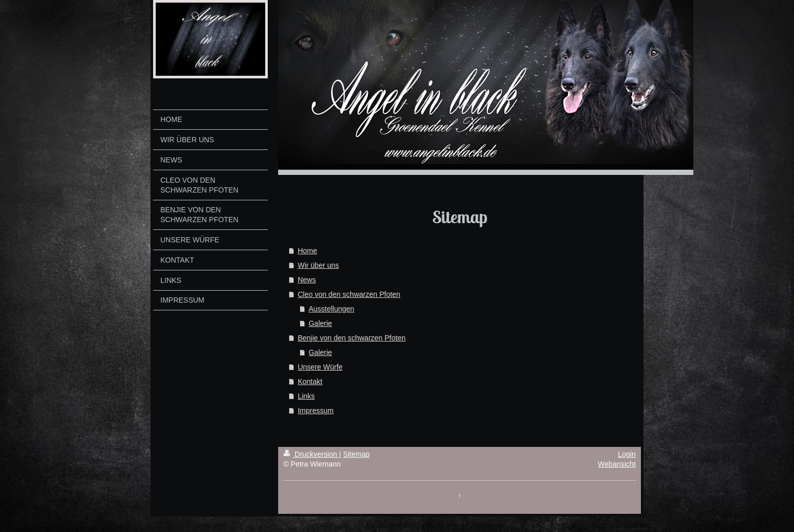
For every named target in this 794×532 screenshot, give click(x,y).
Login (627, 454)
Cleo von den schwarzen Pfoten (349, 294)
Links (306, 396)
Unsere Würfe (320, 367)
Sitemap (356, 454)
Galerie (320, 323)
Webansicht (617, 464)
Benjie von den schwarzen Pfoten (352, 338)
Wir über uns (318, 265)
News (307, 280)
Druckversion (311, 454)
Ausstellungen (332, 309)
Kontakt (310, 381)
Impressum (316, 411)
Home (307, 251)
